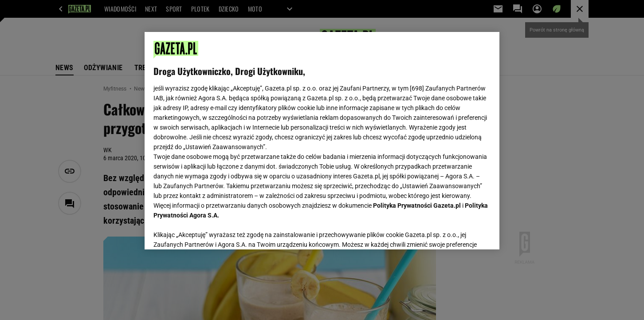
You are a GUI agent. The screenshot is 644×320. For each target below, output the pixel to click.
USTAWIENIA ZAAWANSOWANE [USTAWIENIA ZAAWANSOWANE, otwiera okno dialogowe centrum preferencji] (211, 232)
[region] (322, 141)
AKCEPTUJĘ (461, 232)
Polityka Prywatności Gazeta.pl (417, 205)
